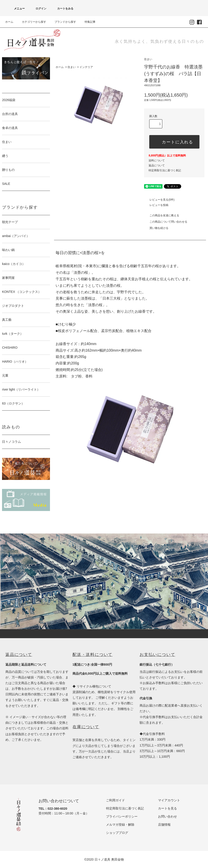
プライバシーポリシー (122, 816)
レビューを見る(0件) (159, 200)
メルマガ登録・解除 (120, 825)
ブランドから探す (63, 22)
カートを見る (167, 808)
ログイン (38, 9)
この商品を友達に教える (162, 215)
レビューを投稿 (156, 205)
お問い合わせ (167, 816)
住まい (72, 67)
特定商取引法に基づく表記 (165, 170)
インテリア (86, 67)
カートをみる (63, 9)
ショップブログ (117, 833)
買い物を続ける (156, 228)
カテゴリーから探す (31, 22)
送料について (157, 160)
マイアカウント (169, 800)
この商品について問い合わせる (166, 222)
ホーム (9, 22)
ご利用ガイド (115, 800)
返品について (157, 165)
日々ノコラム (11, 442)
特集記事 (87, 22)
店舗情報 (164, 825)
